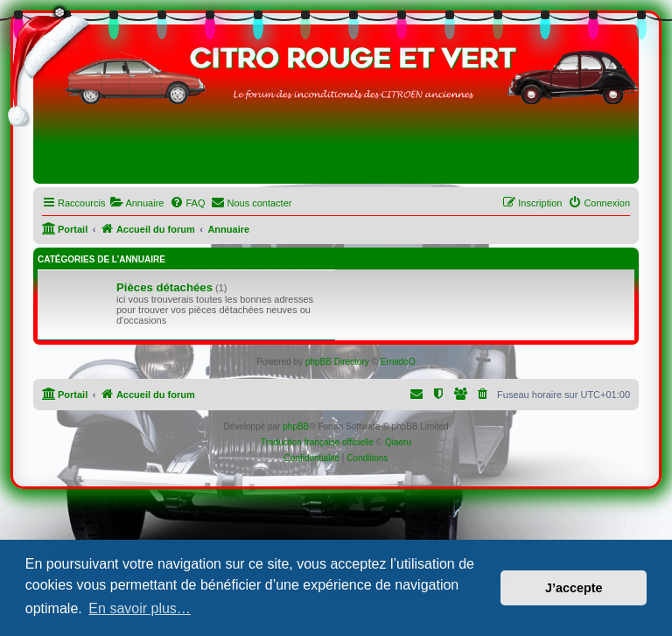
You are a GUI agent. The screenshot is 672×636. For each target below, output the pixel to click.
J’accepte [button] (574, 588)
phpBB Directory (337, 362)
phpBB (296, 426)
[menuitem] (136, 203)
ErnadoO (398, 362)
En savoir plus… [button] (140, 608)
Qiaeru (398, 442)
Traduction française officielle (317, 442)
